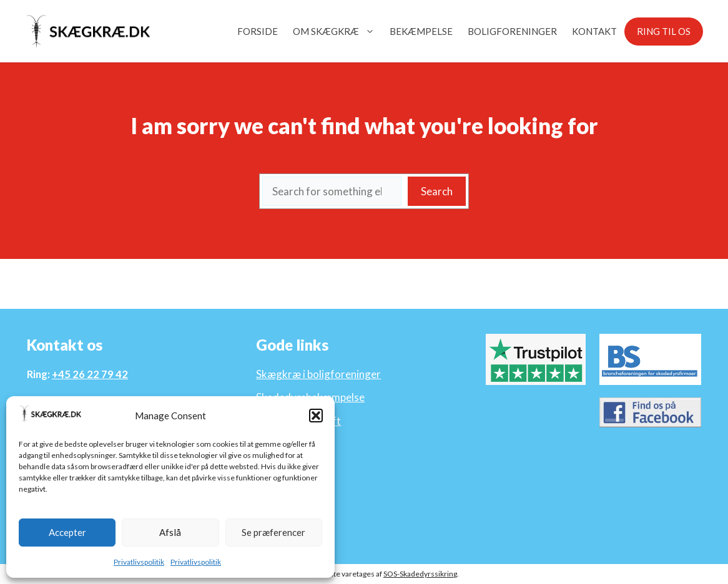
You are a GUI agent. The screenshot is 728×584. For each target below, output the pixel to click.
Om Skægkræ (337, 31)
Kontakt (594, 31)
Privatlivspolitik (139, 562)
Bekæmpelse (421, 31)
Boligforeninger (512, 31)
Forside (258, 31)
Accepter (67, 532)
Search (437, 191)
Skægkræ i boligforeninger (318, 374)
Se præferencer (273, 532)
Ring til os (664, 31)
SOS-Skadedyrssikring (420, 574)
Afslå (170, 532)
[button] (316, 416)
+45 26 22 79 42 (90, 374)
